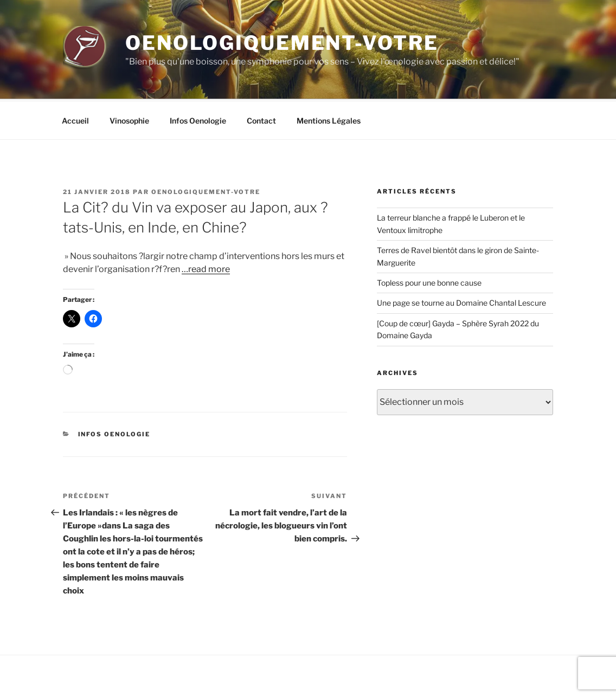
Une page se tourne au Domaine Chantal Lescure (461, 262)
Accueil (75, 80)
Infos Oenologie (198, 80)
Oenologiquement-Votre (282, 43)
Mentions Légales (329, 80)
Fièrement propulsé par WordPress (120, 671)
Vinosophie (129, 80)
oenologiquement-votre (206, 151)
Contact (261, 80)
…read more (206, 228)
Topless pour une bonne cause (429, 242)
